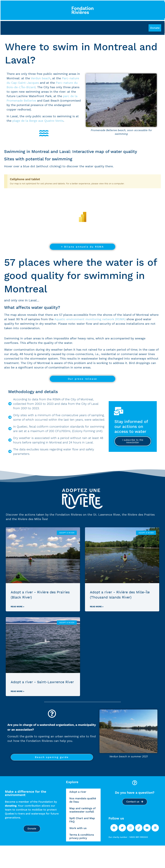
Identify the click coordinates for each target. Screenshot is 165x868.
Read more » (17, 607)
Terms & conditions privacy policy (82, 836)
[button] (155, 28)
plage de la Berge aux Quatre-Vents (38, 121)
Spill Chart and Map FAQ (82, 820)
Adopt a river (78, 792)
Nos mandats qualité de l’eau (83, 800)
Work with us (78, 828)
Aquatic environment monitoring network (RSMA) (90, 319)
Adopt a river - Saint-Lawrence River (42, 682)
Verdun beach (41, 78)
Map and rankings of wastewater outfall (82, 810)
